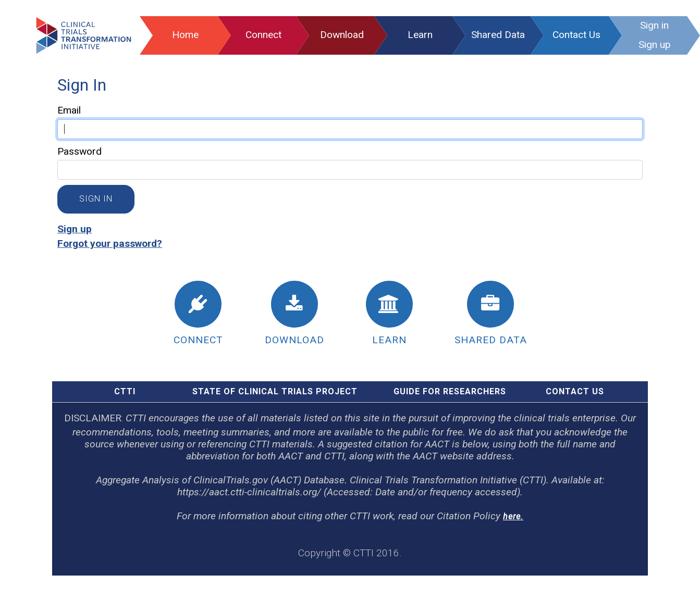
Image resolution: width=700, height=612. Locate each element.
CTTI (125, 391)
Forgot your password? (110, 243)
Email (69, 110)
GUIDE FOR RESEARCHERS (450, 391)
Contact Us (575, 391)
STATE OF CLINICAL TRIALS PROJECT (275, 391)
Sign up (75, 229)
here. (513, 516)
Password (79, 151)
